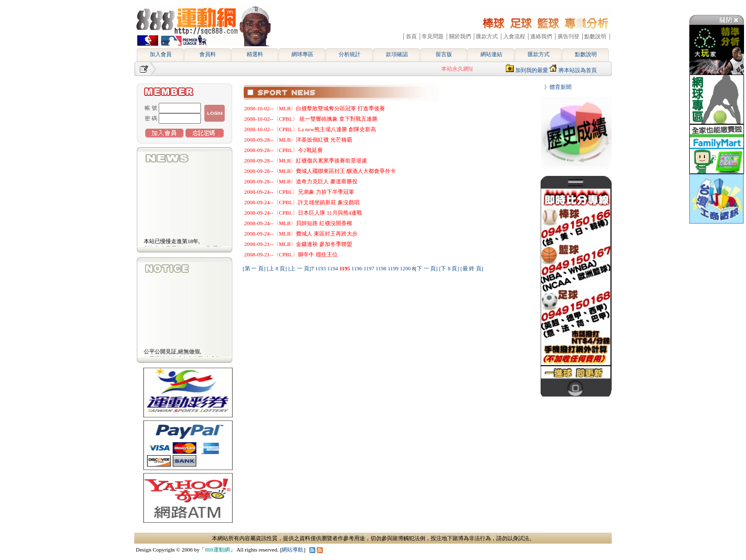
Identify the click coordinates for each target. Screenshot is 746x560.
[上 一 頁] (300, 268)
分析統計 (350, 54)
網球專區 (302, 54)
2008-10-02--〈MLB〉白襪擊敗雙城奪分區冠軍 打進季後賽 (315, 108)
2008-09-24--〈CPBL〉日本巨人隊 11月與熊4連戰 (303, 213)
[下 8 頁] (449, 268)
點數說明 (586, 54)
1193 (321, 268)
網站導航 (292, 550)
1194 (333, 268)
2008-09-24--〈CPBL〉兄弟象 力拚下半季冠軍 (299, 192)
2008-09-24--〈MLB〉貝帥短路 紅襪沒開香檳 (298, 223)
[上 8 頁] (277, 268)
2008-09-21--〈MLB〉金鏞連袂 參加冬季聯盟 (298, 244)
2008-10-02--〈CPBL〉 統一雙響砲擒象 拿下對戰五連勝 (311, 119)
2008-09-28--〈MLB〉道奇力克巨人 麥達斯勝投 (301, 181)
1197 (370, 268)
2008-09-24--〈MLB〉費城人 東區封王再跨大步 (301, 234)
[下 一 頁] (426, 268)
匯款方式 (539, 54)
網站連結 (491, 54)
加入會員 (161, 54)
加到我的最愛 (532, 70)
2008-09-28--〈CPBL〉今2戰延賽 (283, 150)
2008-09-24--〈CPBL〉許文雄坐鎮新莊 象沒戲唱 (302, 202)
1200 (406, 268)
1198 (381, 268)
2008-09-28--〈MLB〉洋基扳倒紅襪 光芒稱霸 (298, 140)
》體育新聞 (555, 87)
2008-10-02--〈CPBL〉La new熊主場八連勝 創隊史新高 (310, 129)
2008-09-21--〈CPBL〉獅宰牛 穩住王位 (291, 254)
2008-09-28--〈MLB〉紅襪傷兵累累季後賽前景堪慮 (306, 160)
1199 (394, 268)
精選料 (255, 54)
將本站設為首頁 (578, 70)
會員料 (208, 54)
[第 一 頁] (254, 268)
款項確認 (397, 54)
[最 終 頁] (472, 268)
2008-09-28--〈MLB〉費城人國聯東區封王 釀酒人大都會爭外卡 (320, 171)
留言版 (444, 54)
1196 (358, 268)
